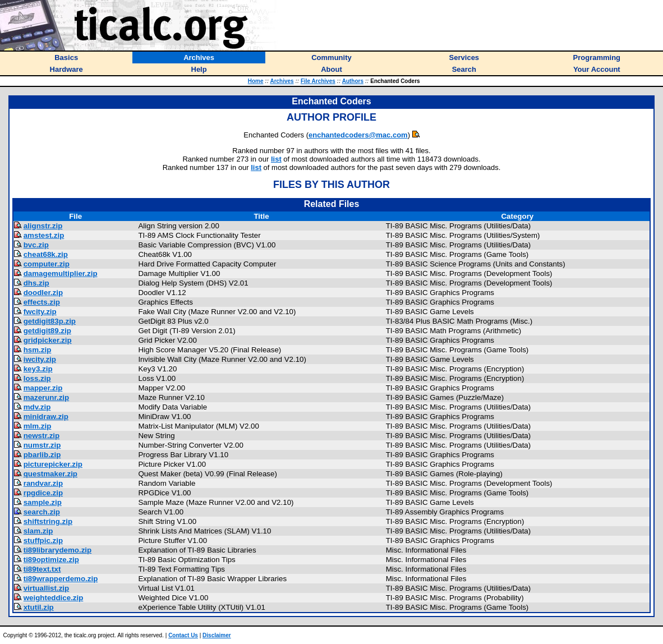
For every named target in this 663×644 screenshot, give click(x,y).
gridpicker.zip (48, 340)
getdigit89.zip (47, 331)
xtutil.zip (39, 607)
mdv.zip (37, 407)
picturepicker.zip (53, 464)
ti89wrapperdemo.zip (61, 579)
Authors (353, 81)
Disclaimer (217, 635)
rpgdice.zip (43, 493)
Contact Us (183, 635)
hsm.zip (38, 350)
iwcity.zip (40, 359)
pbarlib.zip (42, 455)
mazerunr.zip (46, 397)
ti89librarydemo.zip (57, 550)
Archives (282, 81)
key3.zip (38, 369)
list (276, 159)
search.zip (42, 512)
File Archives (318, 81)
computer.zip (47, 264)
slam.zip (38, 531)
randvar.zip (43, 483)
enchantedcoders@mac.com (358, 135)
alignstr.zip (43, 226)
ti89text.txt (42, 569)
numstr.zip (42, 445)
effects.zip (42, 302)
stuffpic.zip (43, 540)
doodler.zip (43, 293)
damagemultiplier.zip (61, 273)
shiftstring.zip (48, 521)
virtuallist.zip (46, 588)
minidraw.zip (46, 417)
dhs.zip (36, 283)
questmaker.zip (50, 474)
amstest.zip (44, 235)
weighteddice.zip (54, 598)
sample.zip (43, 502)
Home (256, 81)
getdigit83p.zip (50, 321)
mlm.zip (38, 426)
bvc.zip (36, 245)
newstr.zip (42, 436)
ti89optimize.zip (51, 560)
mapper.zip (43, 388)
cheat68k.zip (46, 254)
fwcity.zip (40, 312)
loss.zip (37, 378)
